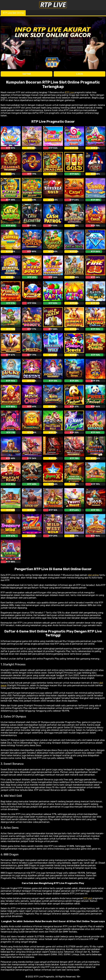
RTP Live (69, 92)
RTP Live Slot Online (13, 13)
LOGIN (79, 74)
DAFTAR (27, 74)
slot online (93, 575)
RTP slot (88, 898)
